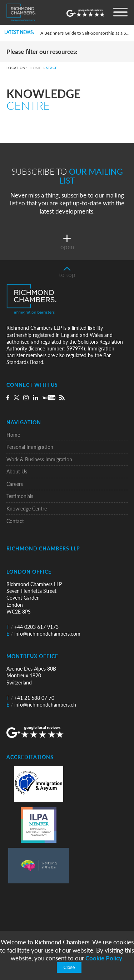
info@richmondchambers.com (43, 634)
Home (35, 68)
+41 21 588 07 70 (30, 698)
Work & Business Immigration (39, 459)
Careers (15, 484)
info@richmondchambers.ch (41, 705)
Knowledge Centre (27, 509)
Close (69, 968)
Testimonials (20, 496)
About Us (17, 471)
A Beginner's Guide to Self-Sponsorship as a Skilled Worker (85, 33)
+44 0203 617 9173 (33, 627)
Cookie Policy (104, 958)
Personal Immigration (30, 447)
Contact (15, 521)
